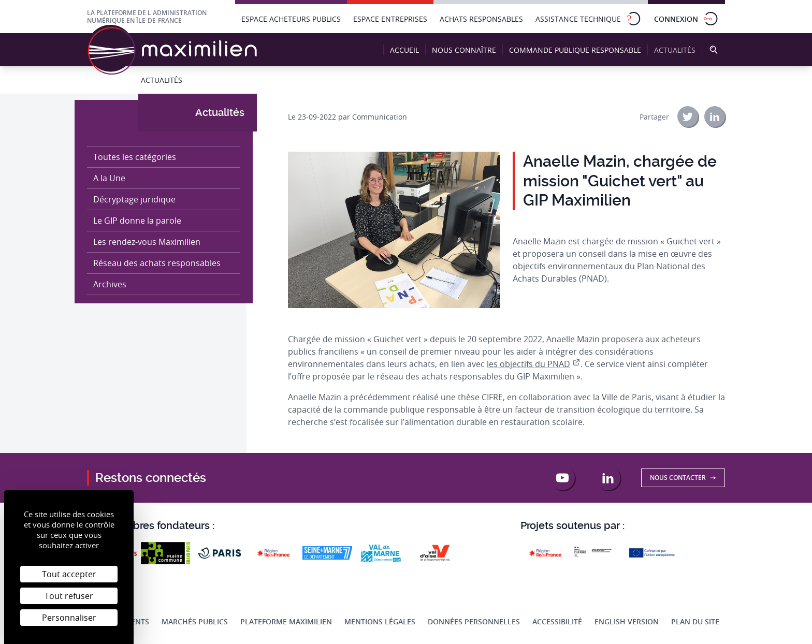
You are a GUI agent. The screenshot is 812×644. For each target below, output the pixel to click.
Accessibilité (557, 621)
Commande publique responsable (575, 50)
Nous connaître (464, 50)
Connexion (686, 19)
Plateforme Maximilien (286, 621)
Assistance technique (589, 19)
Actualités (678, 50)
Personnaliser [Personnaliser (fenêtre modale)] (69, 618)
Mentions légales (380, 621)
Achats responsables (481, 19)
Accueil (404, 50)
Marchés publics (195, 621)
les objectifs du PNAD (528, 364)
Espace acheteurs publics (291, 19)
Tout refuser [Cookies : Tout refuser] (69, 596)
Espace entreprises (390, 19)
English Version (627, 621)
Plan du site (695, 621)
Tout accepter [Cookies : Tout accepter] (69, 574)
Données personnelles (474, 621)
